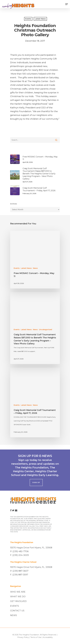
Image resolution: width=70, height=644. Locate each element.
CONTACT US (17, 611)
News (35, 268)
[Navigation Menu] (67, 4)
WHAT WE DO (18, 597)
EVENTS (15, 606)
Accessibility (48, 637)
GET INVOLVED (18, 601)
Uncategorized (45, 330)
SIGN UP (36, 482)
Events (28, 19)
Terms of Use (36, 637)
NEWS (14, 615)
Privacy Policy (23, 637)
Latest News (40, 19)
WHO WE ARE (18, 592)
